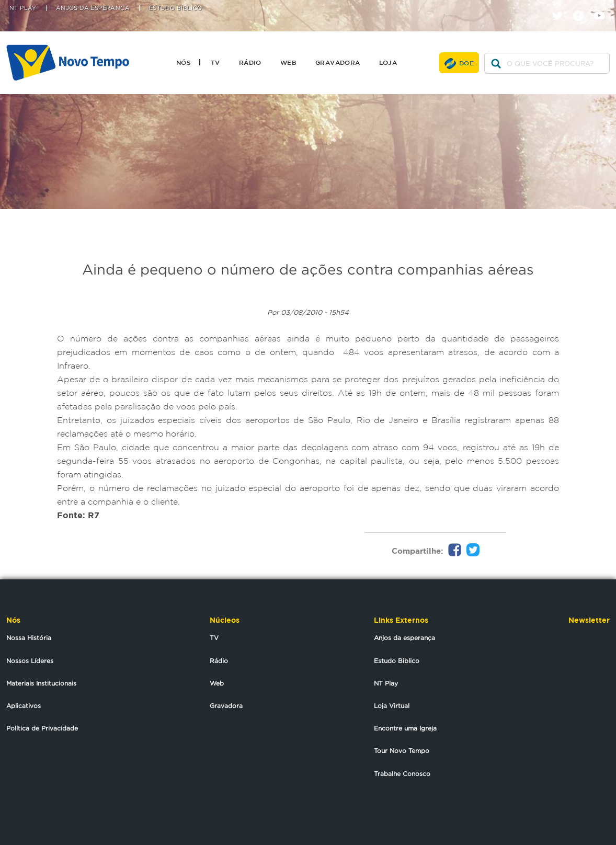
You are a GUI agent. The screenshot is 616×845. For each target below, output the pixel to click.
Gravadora (338, 62)
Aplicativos (24, 706)
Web (288, 62)
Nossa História (29, 638)
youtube (603, 7)
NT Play (23, 8)
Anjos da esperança (404, 638)
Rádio (250, 62)
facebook (582, 7)
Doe (466, 63)
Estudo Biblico (397, 661)
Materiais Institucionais (41, 683)
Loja (388, 62)
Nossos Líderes (30, 661)
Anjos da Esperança (93, 8)
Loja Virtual (392, 706)
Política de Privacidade (42, 728)
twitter (561, 7)
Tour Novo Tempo (402, 751)
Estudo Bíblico (176, 8)
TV (215, 62)
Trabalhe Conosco (402, 774)
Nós (184, 62)
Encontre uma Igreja (405, 728)
